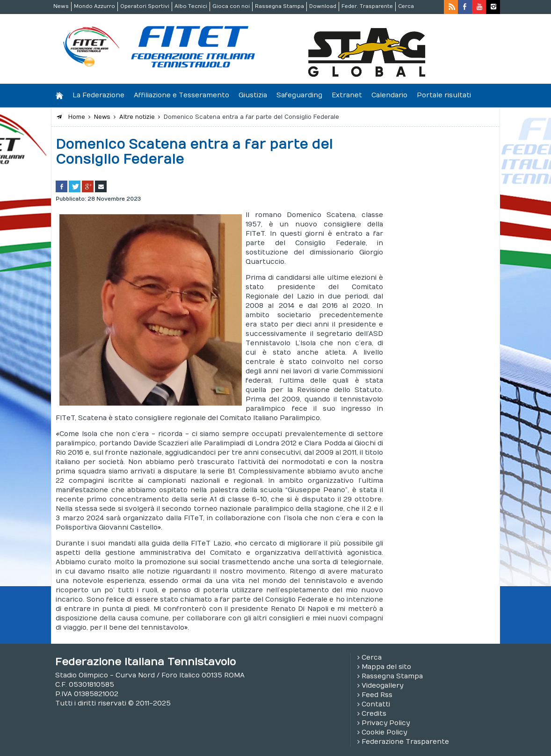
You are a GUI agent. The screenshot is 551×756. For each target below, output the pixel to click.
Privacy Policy (386, 723)
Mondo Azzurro (94, 6)
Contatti (376, 704)
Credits (374, 714)
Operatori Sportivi (145, 6)
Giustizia (253, 95)
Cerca (406, 6)
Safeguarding (299, 95)
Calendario (389, 95)
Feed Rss (377, 695)
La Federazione (98, 95)
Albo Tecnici (191, 6)
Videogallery (382, 686)
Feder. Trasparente (367, 6)
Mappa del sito (386, 667)
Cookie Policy (384, 732)
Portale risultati (444, 95)
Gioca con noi (231, 6)
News (61, 6)
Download (323, 6)
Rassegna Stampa (279, 6)
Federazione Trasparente (405, 742)
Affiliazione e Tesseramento (181, 95)
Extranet (347, 95)
